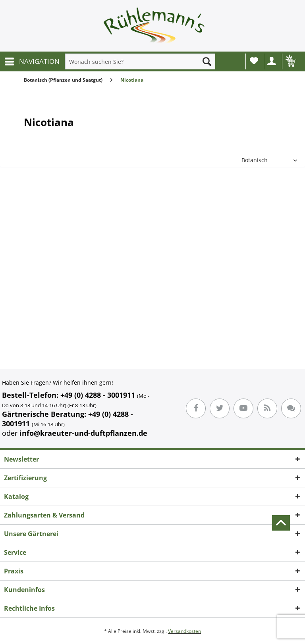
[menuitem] (32, 61)
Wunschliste (254, 61)
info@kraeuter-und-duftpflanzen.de (83, 433)
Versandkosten (184, 631)
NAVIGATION (32, 60)
